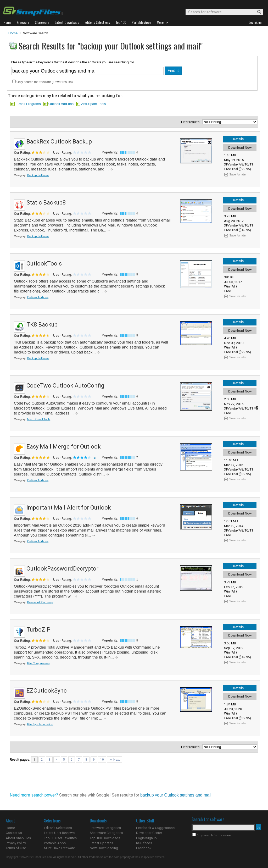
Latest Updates (101, 843)
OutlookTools (44, 264)
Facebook (144, 848)
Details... (240, 139)
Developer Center (149, 833)
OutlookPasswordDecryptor (62, 569)
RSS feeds (144, 843)
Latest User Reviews (59, 833)
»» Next (115, 760)
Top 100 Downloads (105, 838)
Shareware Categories (106, 833)
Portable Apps (55, 843)
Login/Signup (146, 838)
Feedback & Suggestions (155, 828)
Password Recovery (40, 602)
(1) (94, 458)
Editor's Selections (58, 828)
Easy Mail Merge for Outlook (64, 447)
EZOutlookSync (47, 691)
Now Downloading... (105, 848)
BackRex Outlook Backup (59, 142)
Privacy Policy (16, 843)
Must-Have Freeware (59, 848)
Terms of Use (16, 848)
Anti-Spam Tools (93, 104)
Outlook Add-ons (61, 104)
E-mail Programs (28, 104)
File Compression (38, 663)
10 (102, 760)
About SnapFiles (18, 838)
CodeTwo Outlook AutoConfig (65, 386)
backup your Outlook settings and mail (176, 795)
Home (13, 33)
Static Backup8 (46, 203)
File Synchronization (40, 724)
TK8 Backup (42, 325)
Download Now (240, 148)
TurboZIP (38, 630)
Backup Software (38, 175)
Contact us (14, 833)
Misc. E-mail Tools (39, 419)
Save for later (238, 174)
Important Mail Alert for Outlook (69, 508)
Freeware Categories (105, 828)
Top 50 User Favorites (60, 838)
